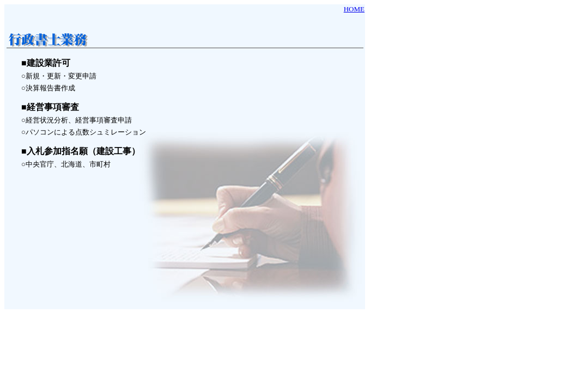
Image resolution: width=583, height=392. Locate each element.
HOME (354, 9)
